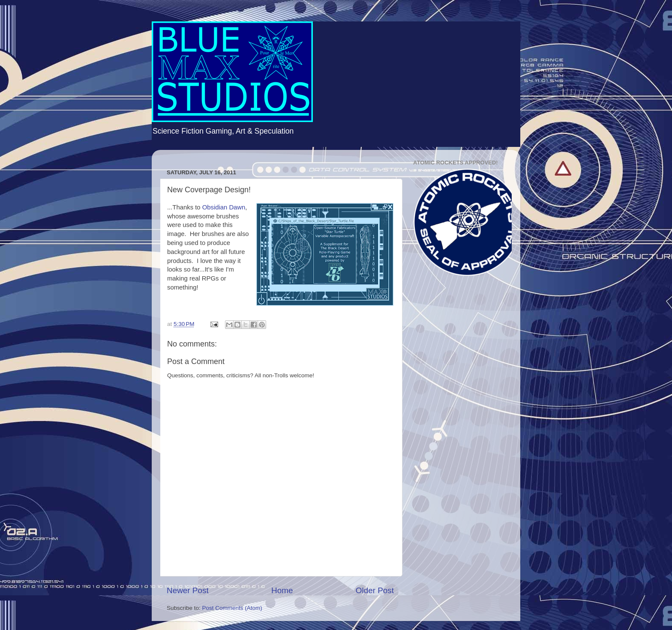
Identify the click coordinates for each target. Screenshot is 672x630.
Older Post (375, 590)
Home (282, 590)
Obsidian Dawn (224, 207)
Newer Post (188, 590)
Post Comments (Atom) (232, 608)
